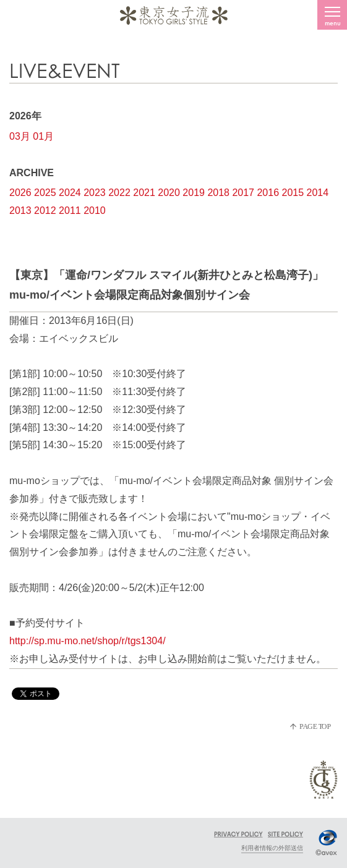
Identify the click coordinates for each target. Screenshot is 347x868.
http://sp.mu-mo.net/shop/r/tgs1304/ (88, 641)
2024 (70, 193)
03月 (20, 136)
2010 (95, 211)
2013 (20, 211)
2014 (318, 193)
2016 (268, 193)
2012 (45, 211)
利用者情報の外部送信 (272, 848)
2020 (169, 193)
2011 (70, 211)
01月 (43, 136)
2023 (95, 193)
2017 (243, 193)
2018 (218, 193)
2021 (144, 193)
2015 (293, 193)
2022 (119, 193)
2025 (45, 193)
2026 (20, 193)
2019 (194, 193)
